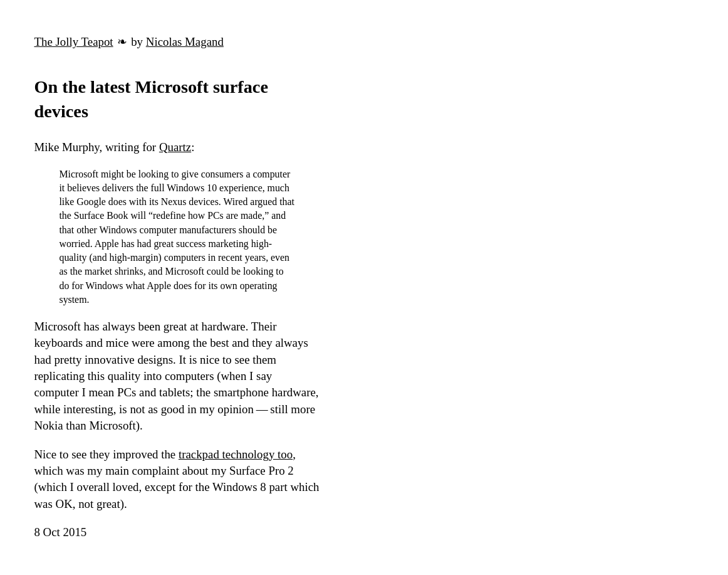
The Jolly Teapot (73, 42)
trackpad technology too (236, 454)
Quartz (175, 147)
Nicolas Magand (185, 42)
